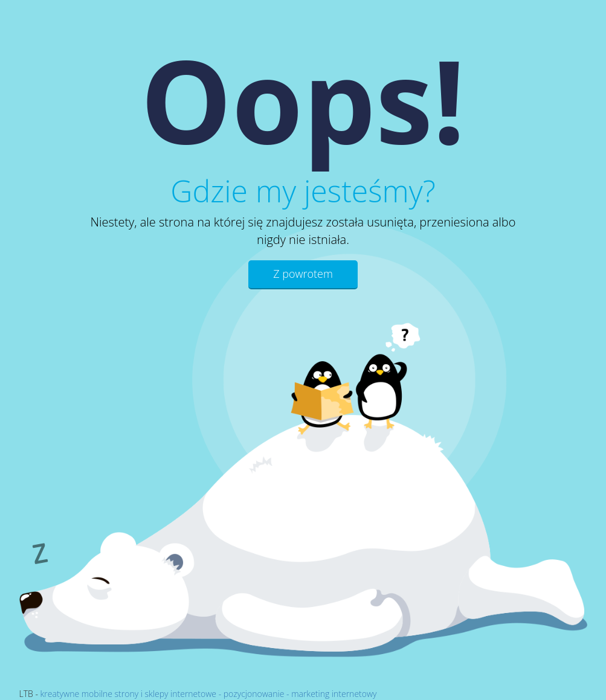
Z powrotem (303, 274)
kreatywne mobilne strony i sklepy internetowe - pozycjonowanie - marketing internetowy (209, 694)
